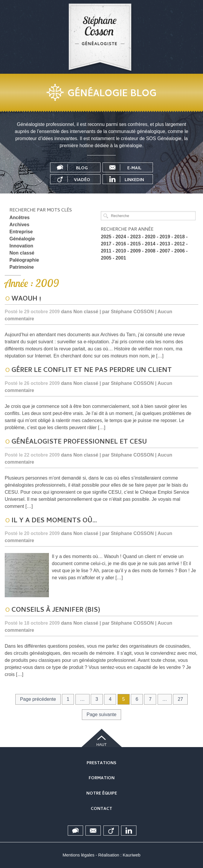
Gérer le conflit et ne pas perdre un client (92, 371)
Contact (101, 809)
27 (180, 699)
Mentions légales (79, 855)
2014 (150, 244)
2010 (121, 251)
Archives (19, 225)
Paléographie (24, 260)
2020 (150, 237)
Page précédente (38, 699)
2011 (106, 251)
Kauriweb (131, 855)
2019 (165, 237)
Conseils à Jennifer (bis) (56, 611)
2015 (136, 244)
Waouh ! (26, 299)
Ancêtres (19, 218)
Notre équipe (102, 794)
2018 (180, 237)
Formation (102, 778)
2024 (121, 237)
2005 (106, 258)
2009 (136, 251)
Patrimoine (22, 267)
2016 (121, 244)
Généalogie (22, 239)
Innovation (21, 246)
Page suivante (101, 714)
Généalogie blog (112, 94)
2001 (121, 258)
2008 (150, 251)
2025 (106, 237)
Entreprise (21, 232)
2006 (180, 251)
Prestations (101, 763)
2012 (180, 244)
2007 (165, 251)
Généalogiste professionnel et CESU (79, 442)
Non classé (22, 253)
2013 (165, 244)
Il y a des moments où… (54, 521)
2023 (136, 237)
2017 (106, 244)
